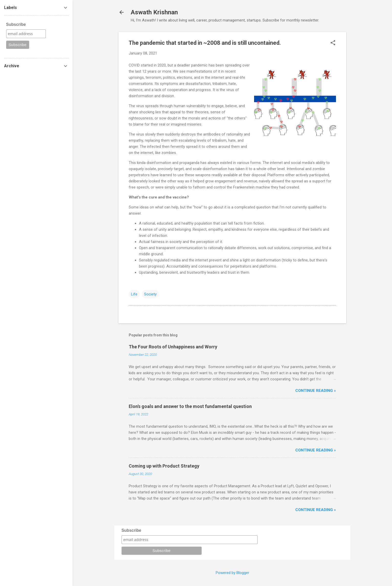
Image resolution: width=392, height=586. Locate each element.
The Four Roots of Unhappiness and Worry (173, 347)
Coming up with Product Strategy (164, 466)
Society (150, 294)
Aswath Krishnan (154, 12)
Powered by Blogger (232, 573)
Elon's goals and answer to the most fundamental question (190, 406)
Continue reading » (316, 391)
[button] (333, 43)
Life (134, 294)
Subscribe (131, 530)
